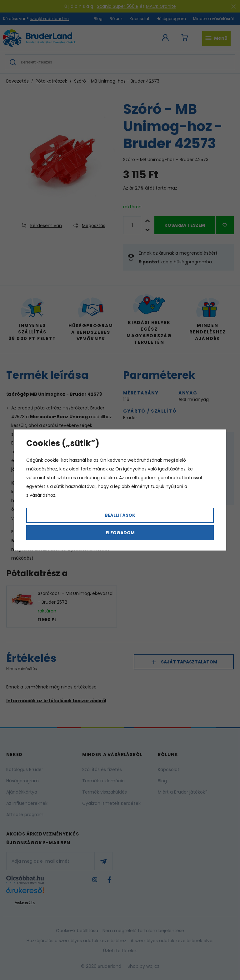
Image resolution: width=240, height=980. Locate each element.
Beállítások (120, 515)
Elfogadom (120, 533)
